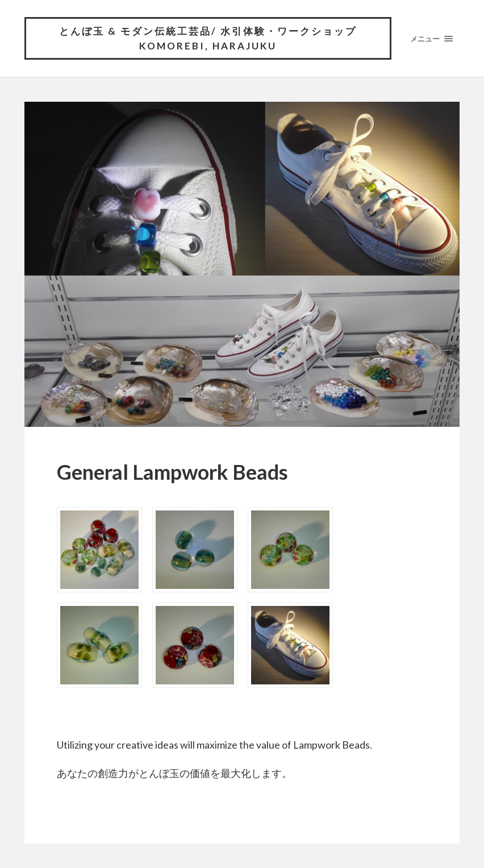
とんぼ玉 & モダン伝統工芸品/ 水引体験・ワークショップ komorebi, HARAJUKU (208, 38)
